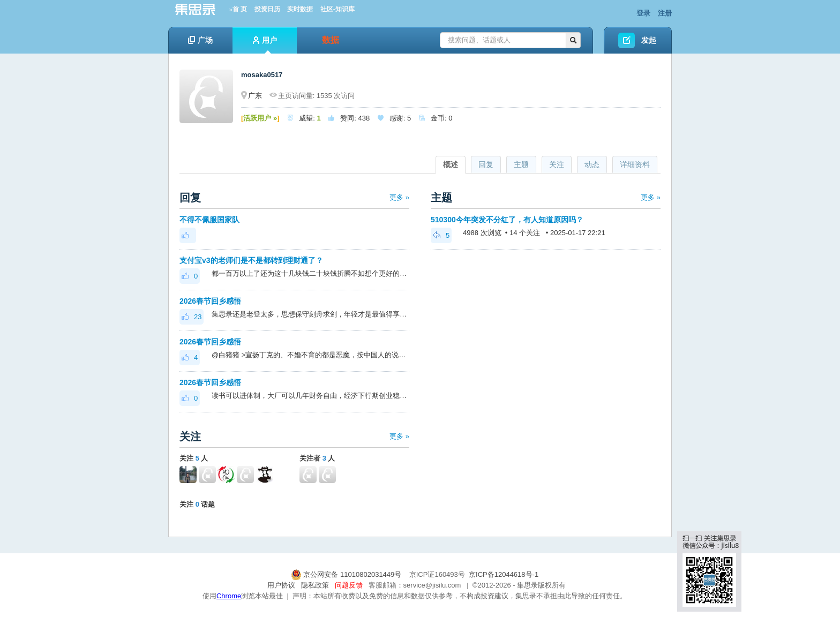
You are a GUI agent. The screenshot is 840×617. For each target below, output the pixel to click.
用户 (265, 45)
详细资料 (635, 164)
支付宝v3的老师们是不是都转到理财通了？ (251, 260)
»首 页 (238, 9)
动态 (592, 164)
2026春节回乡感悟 (210, 301)
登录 (643, 13)
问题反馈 (349, 585)
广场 (200, 40)
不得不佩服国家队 (209, 220)
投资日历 (267, 9)
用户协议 (281, 585)
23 (192, 317)
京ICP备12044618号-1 (504, 574)
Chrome (229, 596)
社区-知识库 (337, 9)
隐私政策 (315, 585)
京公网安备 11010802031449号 (347, 574)
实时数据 (300, 9)
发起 (649, 40)
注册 (665, 13)
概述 (451, 164)
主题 (521, 164)
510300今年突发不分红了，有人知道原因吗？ (507, 220)
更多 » (399, 197)
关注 (557, 164)
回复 (486, 164)
